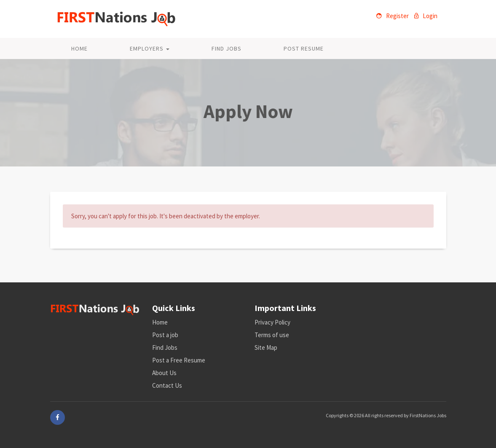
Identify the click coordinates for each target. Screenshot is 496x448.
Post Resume (304, 48)
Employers (150, 48)
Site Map (266, 347)
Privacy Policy (272, 322)
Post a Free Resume (179, 360)
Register (393, 16)
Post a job (165, 335)
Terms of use (272, 335)
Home (79, 48)
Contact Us (167, 385)
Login (426, 16)
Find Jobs (227, 48)
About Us (164, 373)
